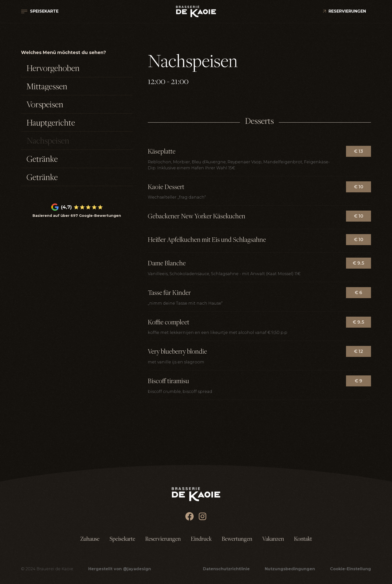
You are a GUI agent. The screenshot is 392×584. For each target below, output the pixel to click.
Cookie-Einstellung (350, 569)
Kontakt (303, 539)
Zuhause (90, 539)
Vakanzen (273, 539)
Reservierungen (163, 539)
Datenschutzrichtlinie (226, 569)
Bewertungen (237, 539)
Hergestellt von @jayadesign (120, 569)
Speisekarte (122, 539)
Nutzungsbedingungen (290, 569)
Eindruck (201, 539)
